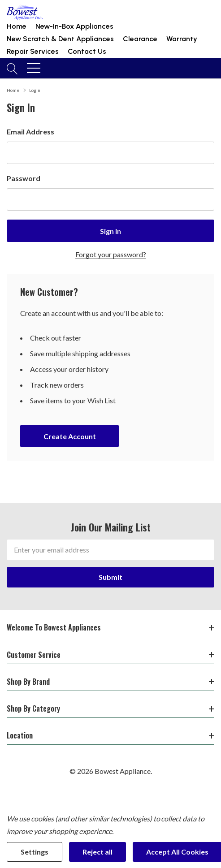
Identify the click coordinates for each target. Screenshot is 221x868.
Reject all (97, 852)
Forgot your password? (111, 254)
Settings (35, 852)
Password (24, 178)
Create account (70, 436)
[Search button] (12, 68)
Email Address (30, 132)
